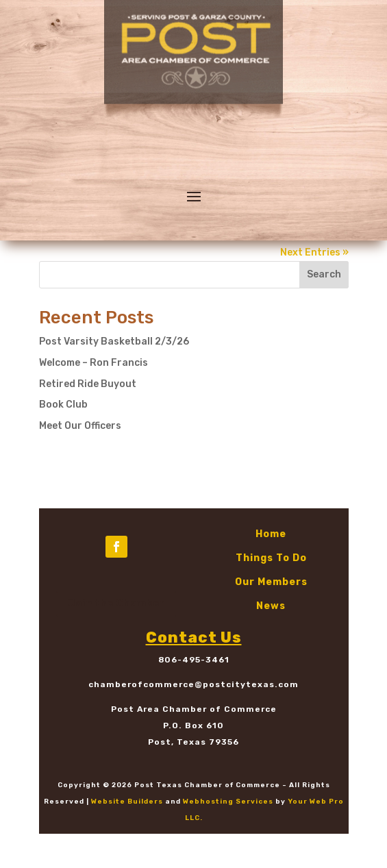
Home (271, 534)
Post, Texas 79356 (193, 742)
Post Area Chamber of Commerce (194, 709)
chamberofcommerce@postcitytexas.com (193, 684)
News (271, 606)
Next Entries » (314, 252)
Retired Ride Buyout (88, 384)
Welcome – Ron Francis (93, 363)
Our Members (271, 582)
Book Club (63, 405)
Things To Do (271, 558)
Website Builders (127, 802)
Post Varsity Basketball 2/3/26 (114, 342)
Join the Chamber (116, 603)
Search (324, 274)
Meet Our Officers (80, 426)
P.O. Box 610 (193, 726)
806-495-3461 (194, 660)
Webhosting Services (228, 802)
